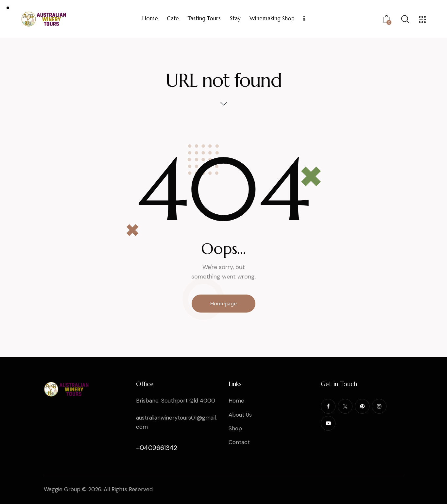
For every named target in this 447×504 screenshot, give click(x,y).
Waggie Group (62, 489)
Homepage (223, 303)
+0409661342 (157, 448)
